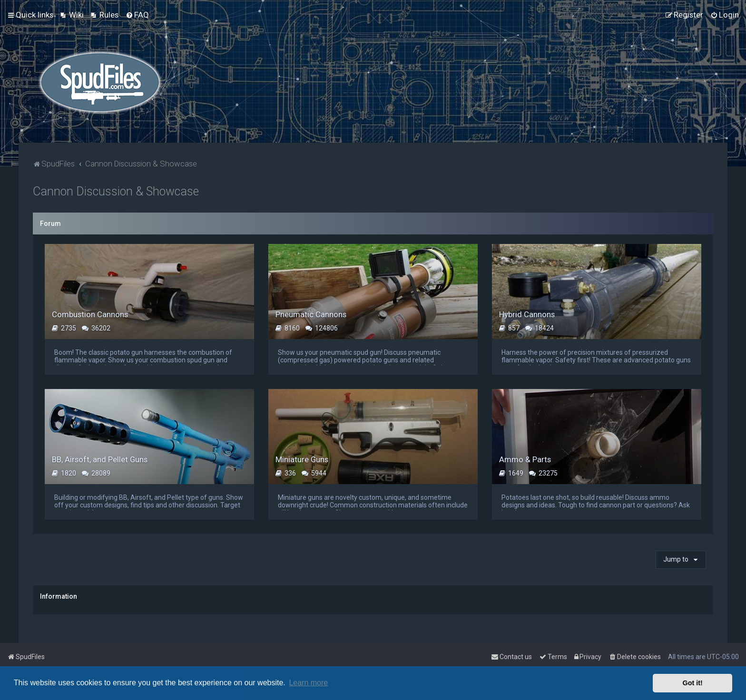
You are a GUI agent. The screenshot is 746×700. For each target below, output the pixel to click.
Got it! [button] (693, 683)
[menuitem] (72, 15)
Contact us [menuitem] (511, 657)
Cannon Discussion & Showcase (116, 191)
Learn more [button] (308, 683)
